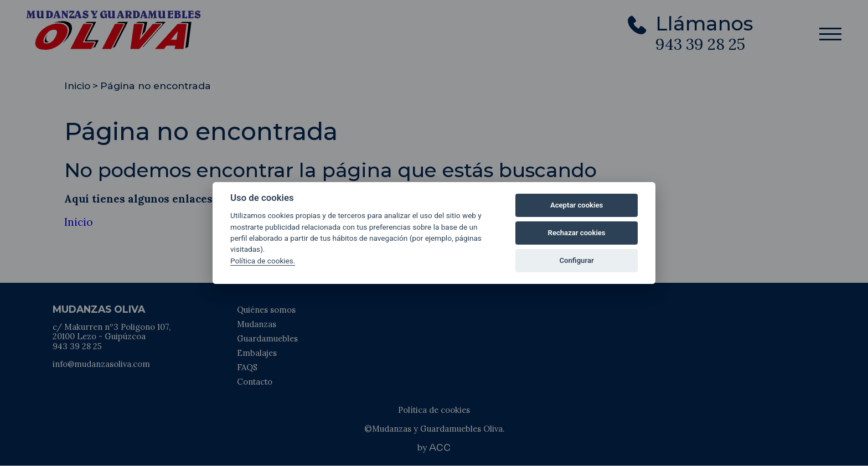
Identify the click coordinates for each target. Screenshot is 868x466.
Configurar (577, 260)
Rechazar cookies (577, 233)
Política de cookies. (263, 261)
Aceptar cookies (577, 205)
